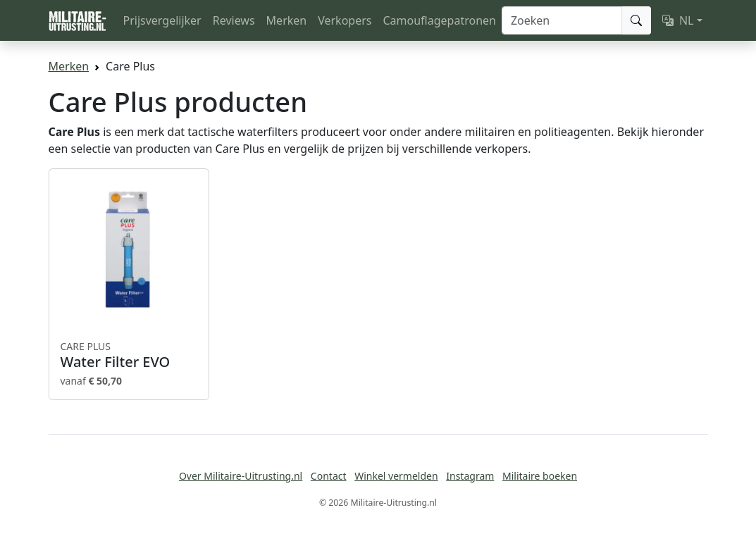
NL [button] (678, 20)
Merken (287, 20)
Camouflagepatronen (439, 20)
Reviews (234, 20)
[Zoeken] (562, 20)
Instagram (470, 476)
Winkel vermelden (396, 476)
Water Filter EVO (129, 355)
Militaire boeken (540, 476)
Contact (329, 476)
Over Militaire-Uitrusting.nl (241, 476)
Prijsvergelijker (162, 20)
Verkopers (345, 20)
